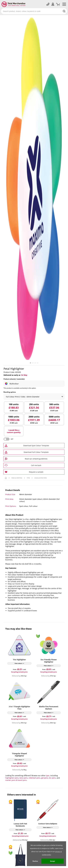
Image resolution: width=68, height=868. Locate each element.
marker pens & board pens (16, 780)
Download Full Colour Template (36, 452)
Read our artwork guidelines (36, 459)
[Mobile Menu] (64, 5)
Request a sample (36, 472)
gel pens (45, 778)
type (48, 775)
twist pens (24, 778)
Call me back (36, 465)
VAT (12, 439)
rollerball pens (34, 778)
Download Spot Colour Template (36, 446)
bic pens (52, 778)
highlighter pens (12, 778)
